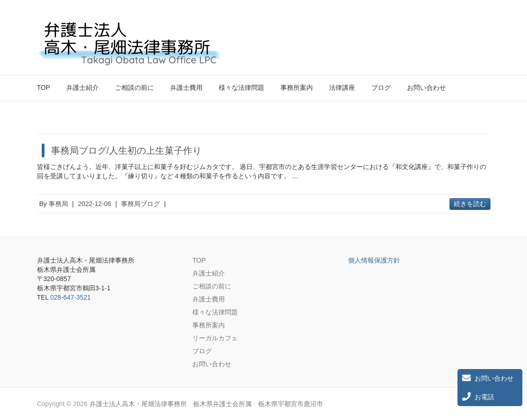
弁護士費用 (186, 88)
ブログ (381, 88)
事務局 (58, 204)
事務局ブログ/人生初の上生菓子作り (127, 150)
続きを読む (470, 204)
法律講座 (342, 88)
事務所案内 (297, 88)
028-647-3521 (71, 297)
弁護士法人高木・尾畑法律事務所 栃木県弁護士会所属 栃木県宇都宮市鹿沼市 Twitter (467, 29)
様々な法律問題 (241, 88)
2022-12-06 (95, 204)
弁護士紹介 (83, 88)
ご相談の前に (134, 88)
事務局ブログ (140, 204)
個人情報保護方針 (374, 260)
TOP (44, 88)
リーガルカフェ (215, 338)
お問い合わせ (426, 88)
